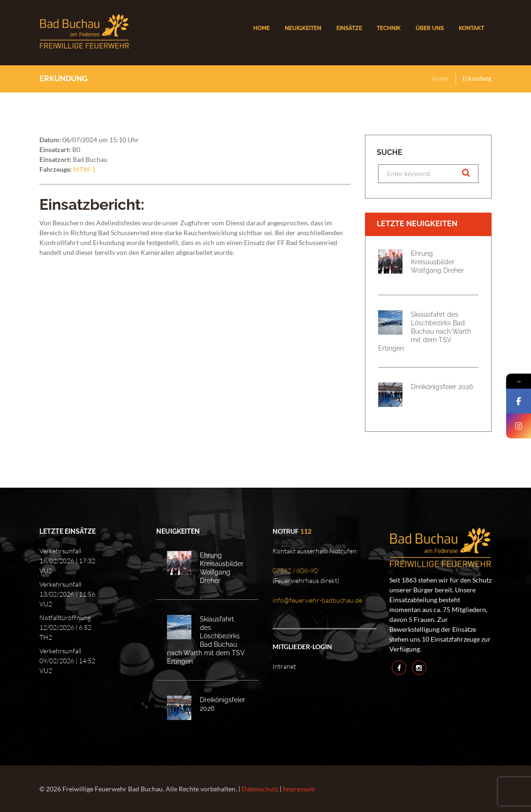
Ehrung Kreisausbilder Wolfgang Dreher (437, 262)
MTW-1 (84, 169)
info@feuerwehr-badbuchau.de (317, 600)
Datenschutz (260, 789)
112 (306, 531)
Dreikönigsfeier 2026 (442, 387)
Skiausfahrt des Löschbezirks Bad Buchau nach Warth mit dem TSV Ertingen (425, 331)
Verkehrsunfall (60, 551)
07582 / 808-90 (295, 571)
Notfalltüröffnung (65, 617)
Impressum (299, 789)
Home (440, 78)
